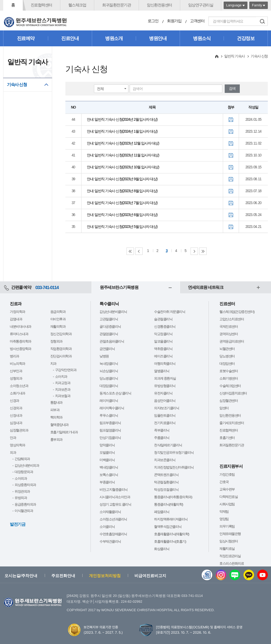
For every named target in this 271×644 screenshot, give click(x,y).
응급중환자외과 (25, 504)
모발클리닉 (107, 452)
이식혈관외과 (24, 511)
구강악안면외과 (66, 370)
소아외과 (21, 478)
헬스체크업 (77, 5)
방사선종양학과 (21, 349)
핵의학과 (56, 417)
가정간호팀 (227, 474)
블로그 (235, 575)
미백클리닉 (107, 460)
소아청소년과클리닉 (113, 519)
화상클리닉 (162, 549)
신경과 (14, 401)
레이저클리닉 (109, 401)
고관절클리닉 (109, 319)
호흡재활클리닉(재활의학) (171, 534)
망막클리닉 (107, 445)
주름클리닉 (162, 438)
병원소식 (202, 38)
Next (194, 251)
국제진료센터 (229, 326)
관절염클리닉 (109, 334)
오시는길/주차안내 (21, 576)
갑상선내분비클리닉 (113, 312)
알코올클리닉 (163, 341)
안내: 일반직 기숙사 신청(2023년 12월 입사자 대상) (123, 143)
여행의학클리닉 (165, 364)
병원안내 (158, 38)
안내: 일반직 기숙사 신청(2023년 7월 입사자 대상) (122, 203)
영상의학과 (17, 445)
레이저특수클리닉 (112, 408)
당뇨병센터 (227, 356)
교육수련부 (227, 489)
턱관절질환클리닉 (166, 482)
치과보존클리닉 (165, 460)
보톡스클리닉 (109, 475)
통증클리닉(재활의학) (168, 504)
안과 (13, 438)
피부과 (55, 410)
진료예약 (26, 38)
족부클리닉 (162, 430)
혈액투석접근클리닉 (168, 527)
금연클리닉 (107, 349)
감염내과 (16, 319)
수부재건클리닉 (110, 541)
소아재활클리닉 (110, 512)
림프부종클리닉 (110, 423)
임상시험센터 (229, 541)
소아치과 (61, 377)
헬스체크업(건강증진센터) (237, 312)
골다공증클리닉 (110, 326)
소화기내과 (17, 393)
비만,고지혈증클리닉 (114, 490)
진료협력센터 (41, 5)
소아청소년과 (19, 386)
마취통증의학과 (21, 341)
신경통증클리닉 (165, 326)
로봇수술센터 (229, 371)
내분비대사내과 (21, 326)
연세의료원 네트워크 (205, 287)
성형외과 (16, 378)
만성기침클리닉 (110, 438)
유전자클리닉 (163, 393)
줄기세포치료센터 (232, 423)
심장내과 (16, 423)
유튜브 (263, 575)
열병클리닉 (162, 371)
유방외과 (21, 498)
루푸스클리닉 (109, 415)
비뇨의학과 (17, 364)
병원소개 (114, 38)
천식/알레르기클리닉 (168, 445)
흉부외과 (56, 440)
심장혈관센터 (229, 401)
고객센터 (197, 21)
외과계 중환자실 (165, 378)
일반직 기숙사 (234, 56)
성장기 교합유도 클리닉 (115, 504)
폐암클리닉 (162, 512)
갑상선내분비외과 (27, 465)
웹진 (207, 575)
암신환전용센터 (159, 5)
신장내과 (16, 415)
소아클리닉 (107, 527)
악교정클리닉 (163, 334)
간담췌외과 (22, 459)
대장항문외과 (24, 472)
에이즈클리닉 (163, 356)
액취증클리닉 (163, 349)
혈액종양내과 (59, 425)
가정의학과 (17, 312)
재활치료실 (227, 549)
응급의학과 (58, 312)
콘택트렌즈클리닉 (166, 475)
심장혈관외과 (19, 430)
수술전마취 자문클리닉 (170, 312)
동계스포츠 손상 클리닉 (115, 393)
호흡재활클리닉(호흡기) (170, 541)
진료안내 (70, 38)
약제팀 (224, 512)
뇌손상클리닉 (109, 371)
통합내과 (56, 402)
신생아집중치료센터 (233, 393)
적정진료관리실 (230, 556)
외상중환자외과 (25, 485)
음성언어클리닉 (165, 401)
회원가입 (174, 21)
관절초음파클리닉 (112, 341)
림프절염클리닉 (110, 430)
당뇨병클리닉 (109, 378)
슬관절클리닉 (163, 319)
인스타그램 (221, 575)
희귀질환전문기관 (116, 5)
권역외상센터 (229, 334)
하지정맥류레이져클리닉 (171, 519)
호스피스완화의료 (232, 563)
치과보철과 (63, 396)
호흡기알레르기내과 (64, 432)
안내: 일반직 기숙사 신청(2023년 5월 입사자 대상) (122, 227)
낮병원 (104, 356)
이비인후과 (58, 319)
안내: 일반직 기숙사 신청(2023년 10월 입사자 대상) (123, 167)
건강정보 (246, 38)
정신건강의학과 (61, 334)
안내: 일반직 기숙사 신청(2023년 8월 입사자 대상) (122, 191)
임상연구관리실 (201, 5)
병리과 (14, 356)
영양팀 (224, 519)
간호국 (224, 482)
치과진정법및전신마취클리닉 (174, 467)
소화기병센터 (229, 378)
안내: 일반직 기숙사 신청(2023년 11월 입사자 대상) (123, 155)
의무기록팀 (227, 526)
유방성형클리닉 (165, 386)
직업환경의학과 (61, 349)
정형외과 (56, 341)
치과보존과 (63, 389)
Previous (139, 251)
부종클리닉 (107, 482)
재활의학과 (58, 326)
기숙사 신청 (17, 85)
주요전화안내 (63, 576)
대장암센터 (227, 364)
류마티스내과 (19, 334)
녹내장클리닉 (109, 364)
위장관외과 (22, 491)
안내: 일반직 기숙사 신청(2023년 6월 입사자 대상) (122, 215)
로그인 (153, 21)
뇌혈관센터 (227, 349)
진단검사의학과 (61, 356)
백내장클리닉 (109, 467)
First (130, 251)
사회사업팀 (227, 504)
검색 (262, 21)
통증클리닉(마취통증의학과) (173, 497)
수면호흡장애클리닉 (113, 534)
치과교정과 (63, 383)
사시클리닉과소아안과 (115, 497)
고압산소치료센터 (232, 319)
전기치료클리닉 (165, 423)
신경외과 (16, 408)
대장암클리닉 (109, 386)
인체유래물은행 (230, 534)
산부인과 (16, 371)
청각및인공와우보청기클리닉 (174, 452)
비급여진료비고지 (150, 576)
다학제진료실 (229, 497)
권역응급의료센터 (232, 341)
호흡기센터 (227, 438)
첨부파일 (231, 120)
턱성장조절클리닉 (166, 490)
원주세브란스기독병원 (119, 287)
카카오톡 (249, 575)
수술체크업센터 (230, 386)
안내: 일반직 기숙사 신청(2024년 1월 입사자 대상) (122, 131)
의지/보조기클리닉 (166, 408)
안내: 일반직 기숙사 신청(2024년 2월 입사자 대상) (122, 119)
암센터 (224, 408)
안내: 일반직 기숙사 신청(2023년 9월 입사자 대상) (122, 179)
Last (203, 251)
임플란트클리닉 (165, 415)
